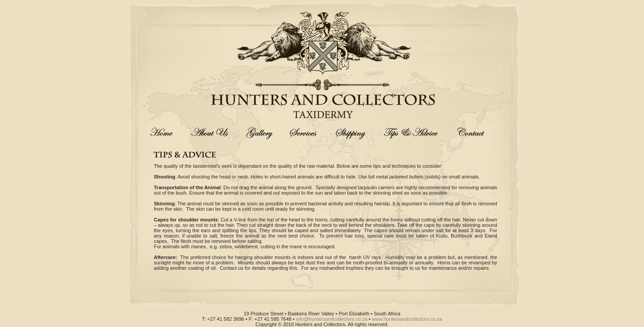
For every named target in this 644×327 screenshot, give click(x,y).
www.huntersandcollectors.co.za (407, 319)
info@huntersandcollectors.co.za (332, 319)
